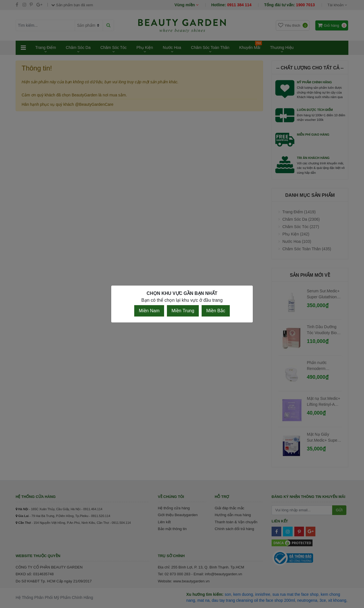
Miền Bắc (216, 311)
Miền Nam (149, 311)
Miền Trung (183, 311)
